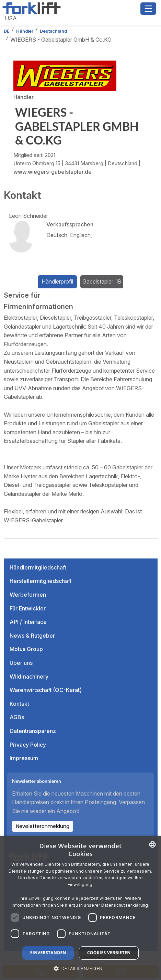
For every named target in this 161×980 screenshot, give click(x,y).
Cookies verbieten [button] (109, 953)
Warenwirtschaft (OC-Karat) (46, 690)
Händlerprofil (57, 281)
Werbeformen (28, 595)
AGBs (17, 717)
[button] (81, 968)
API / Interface (28, 622)
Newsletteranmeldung (43, 826)
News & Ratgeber (32, 636)
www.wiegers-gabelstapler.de (53, 172)
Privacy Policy (28, 745)
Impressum (24, 758)
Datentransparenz (33, 731)
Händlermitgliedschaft (38, 567)
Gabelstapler (102, 281)
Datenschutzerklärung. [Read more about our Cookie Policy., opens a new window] (125, 905)
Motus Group (26, 649)
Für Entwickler (28, 608)
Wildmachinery (29, 677)
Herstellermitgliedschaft (41, 581)
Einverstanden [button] (48, 953)
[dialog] (80, 908)
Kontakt (19, 704)
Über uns (21, 663)
